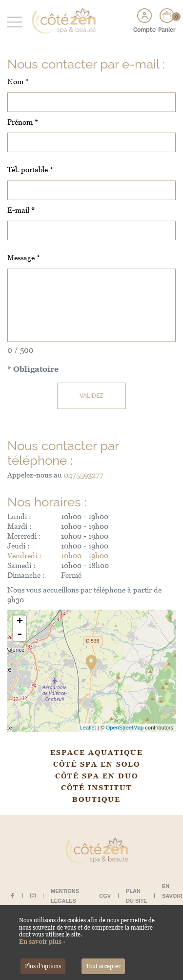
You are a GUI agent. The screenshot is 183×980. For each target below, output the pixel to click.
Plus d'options (43, 966)
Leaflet (88, 728)
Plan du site (136, 896)
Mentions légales (65, 896)
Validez (91, 396)
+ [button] (20, 622)
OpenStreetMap (125, 728)
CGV (105, 896)
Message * (24, 258)
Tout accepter (103, 966)
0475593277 (84, 475)
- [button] (20, 635)
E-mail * (21, 210)
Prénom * (23, 122)
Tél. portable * (30, 170)
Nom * (18, 81)
